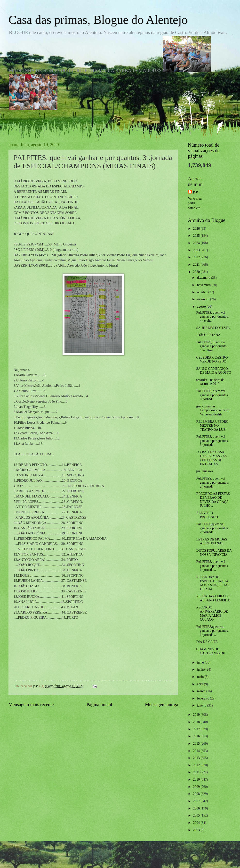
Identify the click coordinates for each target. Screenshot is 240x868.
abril (201, 684)
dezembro (204, 278)
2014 (197, 751)
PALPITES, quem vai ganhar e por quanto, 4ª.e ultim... (212, 346)
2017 (197, 729)
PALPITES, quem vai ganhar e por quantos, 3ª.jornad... (212, 395)
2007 (197, 801)
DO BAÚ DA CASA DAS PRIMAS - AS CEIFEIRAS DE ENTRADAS (211, 458)
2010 (197, 780)
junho (201, 670)
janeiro (202, 705)
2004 (197, 823)
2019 (197, 715)
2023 (197, 250)
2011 (197, 772)
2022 (197, 257)
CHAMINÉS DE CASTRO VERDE (211, 651)
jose (196, 192)
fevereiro (204, 698)
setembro (204, 299)
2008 (197, 794)
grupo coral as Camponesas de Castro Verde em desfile (213, 410)
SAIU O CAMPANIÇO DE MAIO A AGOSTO (214, 371)
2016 (197, 736)
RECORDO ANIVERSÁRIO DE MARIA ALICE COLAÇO (212, 613)
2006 (197, 808)
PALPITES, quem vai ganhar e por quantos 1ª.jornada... (212, 566)
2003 (197, 830)
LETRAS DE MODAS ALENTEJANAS (212, 541)
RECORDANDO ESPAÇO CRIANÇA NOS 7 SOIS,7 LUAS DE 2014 (213, 583)
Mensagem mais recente (31, 704)
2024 (197, 243)
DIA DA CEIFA (207, 642)
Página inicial (99, 704)
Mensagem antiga (162, 704)
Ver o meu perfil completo (195, 203)
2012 (197, 765)
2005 (197, 815)
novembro (204, 285)
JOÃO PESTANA (208, 335)
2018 (197, 722)
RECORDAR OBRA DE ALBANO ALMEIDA (213, 598)
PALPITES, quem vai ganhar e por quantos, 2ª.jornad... (212, 482)
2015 (197, 744)
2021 (197, 265)
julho (201, 662)
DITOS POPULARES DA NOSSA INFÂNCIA (214, 553)
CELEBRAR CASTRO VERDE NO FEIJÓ (212, 360)
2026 (197, 229)
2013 (197, 758)
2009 (197, 787)
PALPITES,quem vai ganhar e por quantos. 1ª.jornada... (212, 631)
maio (201, 677)
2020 (197, 272)
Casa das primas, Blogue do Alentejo (98, 20)
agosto (202, 307)
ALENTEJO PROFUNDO (207, 515)
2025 (197, 236)
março (202, 691)
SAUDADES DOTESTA (213, 328)
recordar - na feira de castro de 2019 (210, 382)
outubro (203, 292)
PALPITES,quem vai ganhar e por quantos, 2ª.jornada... (212, 528)
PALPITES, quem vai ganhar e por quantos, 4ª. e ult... (212, 317)
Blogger (147, 858)
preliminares (204, 471)
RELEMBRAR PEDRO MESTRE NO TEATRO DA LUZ (212, 426)
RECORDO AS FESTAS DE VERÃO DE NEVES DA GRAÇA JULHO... (213, 500)
